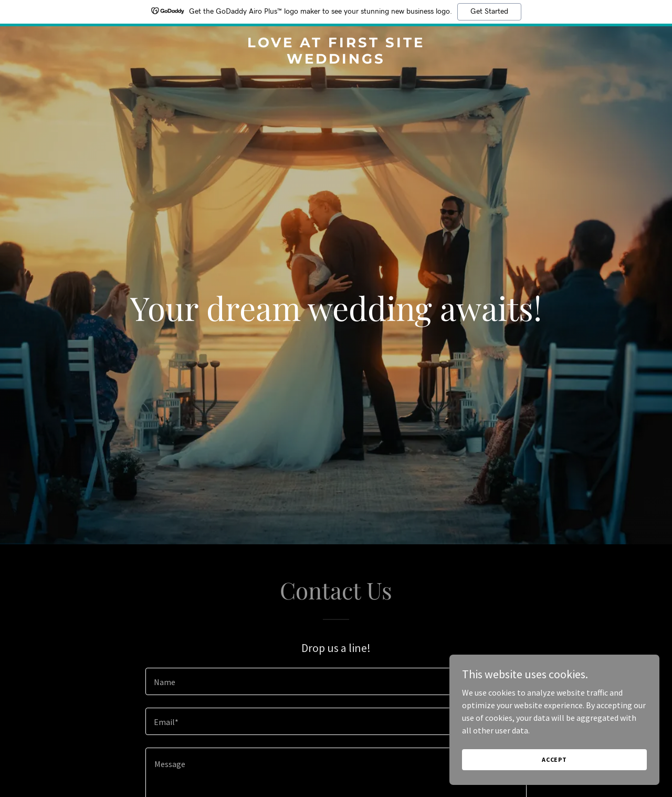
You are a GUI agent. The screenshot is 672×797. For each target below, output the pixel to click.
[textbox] (336, 681)
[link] (336, 60)
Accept (554, 759)
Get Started (489, 12)
